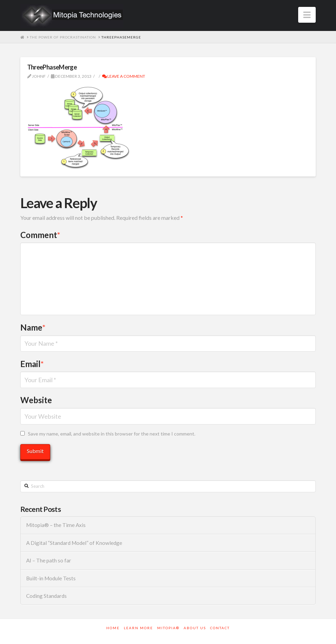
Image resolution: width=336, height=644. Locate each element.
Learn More (138, 628)
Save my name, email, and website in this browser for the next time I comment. (112, 434)
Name (33, 327)
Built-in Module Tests (51, 578)
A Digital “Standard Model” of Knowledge (74, 543)
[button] (307, 15)
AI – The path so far (49, 560)
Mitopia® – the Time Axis (56, 525)
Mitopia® (168, 628)
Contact (220, 628)
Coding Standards (46, 596)
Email (32, 364)
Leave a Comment (124, 76)
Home (113, 628)
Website (36, 400)
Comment (40, 235)
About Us (195, 628)
